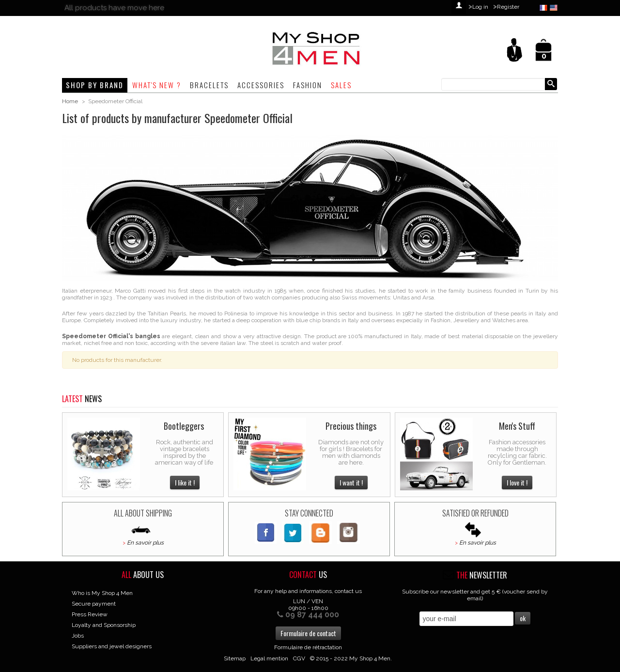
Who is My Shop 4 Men (102, 593)
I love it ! (517, 482)
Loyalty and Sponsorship (104, 625)
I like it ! (185, 482)
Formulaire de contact (308, 633)
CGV (299, 658)
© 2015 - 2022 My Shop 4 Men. (351, 658)
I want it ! (351, 482)
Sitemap (235, 658)
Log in (480, 7)
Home (70, 101)
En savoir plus (145, 543)
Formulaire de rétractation (308, 647)
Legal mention (269, 658)
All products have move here (114, 8)
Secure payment (94, 604)
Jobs (78, 636)
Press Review (90, 614)
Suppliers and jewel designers (112, 646)
